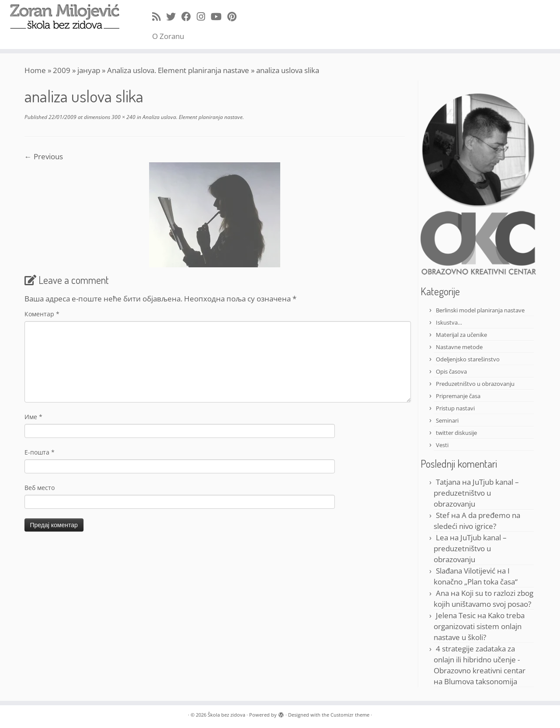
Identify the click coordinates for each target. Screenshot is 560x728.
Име (33, 417)
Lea (442, 537)
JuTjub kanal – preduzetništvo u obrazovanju (476, 493)
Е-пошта (40, 452)
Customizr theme (350, 715)
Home (35, 70)
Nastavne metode (459, 347)
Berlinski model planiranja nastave (480, 310)
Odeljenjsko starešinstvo (468, 359)
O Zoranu (168, 36)
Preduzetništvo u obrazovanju (475, 384)
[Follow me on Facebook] (189, 16)
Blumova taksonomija (481, 681)
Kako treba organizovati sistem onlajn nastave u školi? (479, 626)
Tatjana (448, 482)
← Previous (44, 156)
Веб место (40, 488)
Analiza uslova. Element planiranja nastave (178, 70)
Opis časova (451, 371)
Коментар (42, 314)
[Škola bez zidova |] (65, 17)
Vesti (442, 445)
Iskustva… (449, 322)
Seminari (447, 420)
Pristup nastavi (455, 408)
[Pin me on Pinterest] (235, 16)
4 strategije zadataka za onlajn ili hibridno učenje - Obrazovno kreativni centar (480, 660)
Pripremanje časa (458, 396)
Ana (442, 593)
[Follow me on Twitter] (174, 16)
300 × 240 (123, 117)
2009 (62, 70)
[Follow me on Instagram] (204, 16)
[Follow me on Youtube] (219, 16)
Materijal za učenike (461, 335)
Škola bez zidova (226, 715)
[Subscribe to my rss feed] (159, 16)
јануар (89, 70)
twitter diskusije (456, 433)
